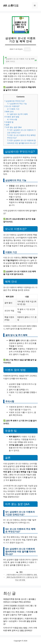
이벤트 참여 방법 (12, 117)
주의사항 (12, 119)
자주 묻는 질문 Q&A (13, 127)
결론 (7, 125)
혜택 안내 (9, 112)
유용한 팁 (9, 122)
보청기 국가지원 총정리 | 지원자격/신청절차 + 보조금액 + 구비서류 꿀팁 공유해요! (20, 621)
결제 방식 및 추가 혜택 (17, 114)
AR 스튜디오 (11, 5)
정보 (21, 572)
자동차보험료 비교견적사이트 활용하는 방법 (22, 575)
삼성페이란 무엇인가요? (15, 101)
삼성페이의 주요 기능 (17, 104)
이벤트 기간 (13, 109)
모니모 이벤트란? (12, 106)
